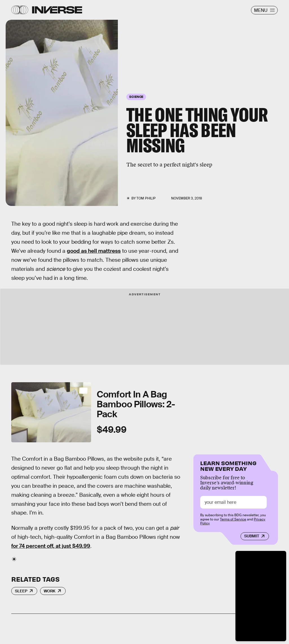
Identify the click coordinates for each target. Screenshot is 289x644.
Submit (252, 536)
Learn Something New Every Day (228, 465)
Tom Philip (146, 198)
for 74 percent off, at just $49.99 (51, 546)
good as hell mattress (94, 251)
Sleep (21, 591)
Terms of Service (233, 519)
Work (50, 591)
